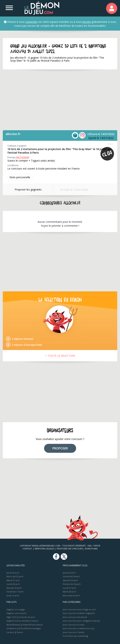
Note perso (20, 177)
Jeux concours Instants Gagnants (79, 613)
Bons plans (91, 549)
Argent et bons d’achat (18, 621)
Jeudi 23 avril (13, 573)
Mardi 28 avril (69, 592)
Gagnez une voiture (16, 613)
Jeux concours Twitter (74, 632)
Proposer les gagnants (28, 189)
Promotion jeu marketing (75, 636)
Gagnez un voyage (16, 609)
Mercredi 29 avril (71, 595)
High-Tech (12, 617)
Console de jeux (27, 617)
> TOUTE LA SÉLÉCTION (60, 356)
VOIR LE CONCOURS (74, 190)
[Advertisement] (60, 100)
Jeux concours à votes (74, 625)
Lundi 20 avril (13, 584)
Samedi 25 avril (70, 580)
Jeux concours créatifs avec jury (79, 628)
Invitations (12, 628)
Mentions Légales (44, 549)
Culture (35, 621)
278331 (110, 144)
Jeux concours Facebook (75, 617)
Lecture (10, 632)
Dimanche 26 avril (72, 584)
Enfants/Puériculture (33, 625)
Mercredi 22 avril (15, 576)
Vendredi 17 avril (15, 592)
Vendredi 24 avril (71, 576)
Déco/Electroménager (30, 628)
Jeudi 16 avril (13, 595)
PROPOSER (60, 448)
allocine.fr (13, 134)
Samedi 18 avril (14, 588)
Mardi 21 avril (13, 580)
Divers (20, 632)
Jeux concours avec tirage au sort (79, 609)
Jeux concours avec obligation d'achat (81, 621)
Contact (27, 549)
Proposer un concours (70, 549)
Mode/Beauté (13, 625)
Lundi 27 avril (69, 588)
